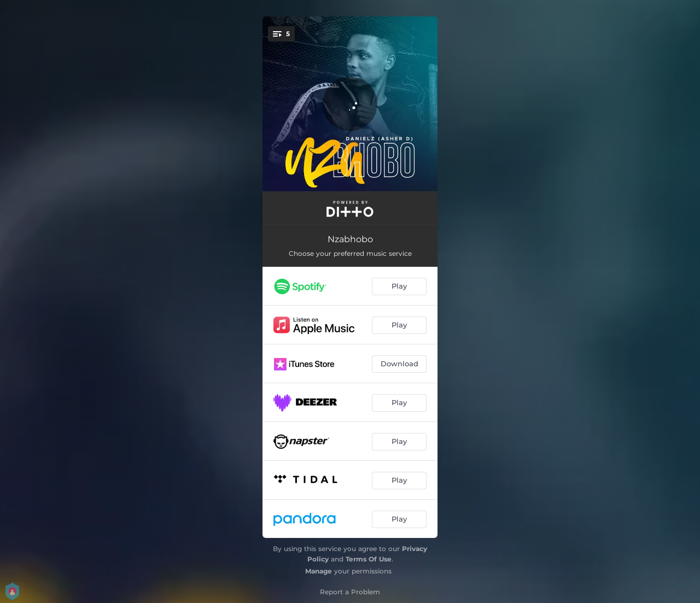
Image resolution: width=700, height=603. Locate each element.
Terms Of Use (369, 559)
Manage (319, 571)
